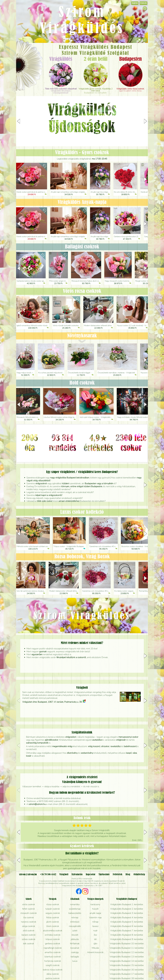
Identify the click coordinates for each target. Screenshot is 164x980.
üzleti (75, 931)
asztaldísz (97, 740)
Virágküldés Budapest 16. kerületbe (127, 970)
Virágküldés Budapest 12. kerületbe (127, 952)
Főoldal (22, 48)
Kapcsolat (90, 875)
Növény (34, 60)
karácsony (95, 904)
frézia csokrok (53, 917)
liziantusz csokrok (53, 957)
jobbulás (75, 939)
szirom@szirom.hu (37, 804)
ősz (95, 935)
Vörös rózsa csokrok (82, 291)
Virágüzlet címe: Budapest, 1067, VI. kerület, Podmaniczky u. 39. (54, 702)
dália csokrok (53, 974)
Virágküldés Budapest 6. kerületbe (127, 926)
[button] (145, 121)
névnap (75, 917)
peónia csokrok (53, 978)
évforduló (75, 922)
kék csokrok (29, 944)
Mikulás (95, 948)
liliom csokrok (53, 926)
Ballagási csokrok (82, 247)
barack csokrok (29, 935)
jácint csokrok (53, 922)
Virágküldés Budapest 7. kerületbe (127, 931)
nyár (95, 931)
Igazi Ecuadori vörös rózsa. (130, 90)
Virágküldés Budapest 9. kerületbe (127, 939)
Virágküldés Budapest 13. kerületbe (127, 957)
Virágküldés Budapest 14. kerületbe (127, 961)
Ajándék (26, 50)
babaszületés (75, 913)
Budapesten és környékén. (96, 91)
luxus (75, 961)
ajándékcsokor (52, 740)
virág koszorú (94, 746)
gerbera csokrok (53, 944)
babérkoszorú (130, 746)
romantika (75, 904)
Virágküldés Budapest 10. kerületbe (127, 944)
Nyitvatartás (77, 875)
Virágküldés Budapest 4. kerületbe (127, 917)
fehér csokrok (29, 909)
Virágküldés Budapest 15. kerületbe (127, 965)
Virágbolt (29, 78)
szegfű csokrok (53, 965)
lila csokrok (29, 917)
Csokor (31, 55)
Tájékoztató (104, 875)
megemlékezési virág (62, 746)
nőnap (95, 922)
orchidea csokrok (53, 935)
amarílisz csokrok (53, 952)
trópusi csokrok (53, 939)
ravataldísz (115, 746)
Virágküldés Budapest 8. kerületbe (127, 935)
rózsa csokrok (53, 904)
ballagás (75, 957)
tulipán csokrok (53, 909)
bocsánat (75, 948)
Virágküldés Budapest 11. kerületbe (127, 948)
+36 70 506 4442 (48, 875)
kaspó (129, 753)
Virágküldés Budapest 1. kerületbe (127, 904)
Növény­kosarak (82, 336)
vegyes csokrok (53, 913)
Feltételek (118, 875)
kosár (29, 756)
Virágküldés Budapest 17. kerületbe (127, 974)
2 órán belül (96, 59)
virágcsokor (70, 737)
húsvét (95, 909)
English (135, 3)
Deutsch (143, 3)
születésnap (75, 909)
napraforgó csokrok (53, 948)
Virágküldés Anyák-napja (82, 202)
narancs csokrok (29, 922)
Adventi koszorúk (95, 952)
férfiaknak (75, 944)
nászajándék (75, 926)
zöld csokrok (29, 931)
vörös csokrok (29, 904)
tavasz (95, 926)
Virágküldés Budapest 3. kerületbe (127, 913)
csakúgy (75, 952)
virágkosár (121, 740)
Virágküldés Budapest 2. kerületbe (127, 909)
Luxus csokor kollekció (82, 512)
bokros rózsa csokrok (53, 970)
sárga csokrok (29, 926)
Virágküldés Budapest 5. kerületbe (127, 922)
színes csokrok (29, 939)
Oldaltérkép (139, 875)
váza (135, 753)
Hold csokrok (82, 383)
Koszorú (32, 72)
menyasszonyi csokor (128, 737)
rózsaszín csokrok (29, 913)
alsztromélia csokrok (53, 931)
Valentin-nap (95, 917)
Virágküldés (61, 59)
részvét (75, 935)
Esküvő (34, 66)
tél (95, 939)
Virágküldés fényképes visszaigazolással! (61, 91)
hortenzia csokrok (53, 961)
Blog (128, 875)
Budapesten (130, 59)
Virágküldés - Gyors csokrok (82, 153)
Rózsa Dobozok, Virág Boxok (82, 557)
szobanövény (87, 753)
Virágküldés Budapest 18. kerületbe (127, 978)
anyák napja (95, 913)
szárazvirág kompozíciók (37, 743)
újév (95, 944)
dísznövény (72, 753)
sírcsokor (105, 746)
